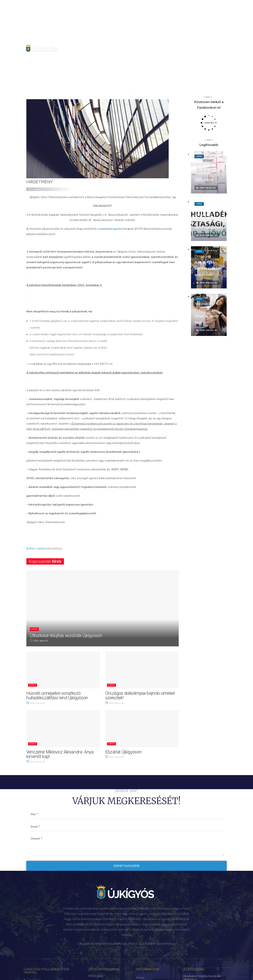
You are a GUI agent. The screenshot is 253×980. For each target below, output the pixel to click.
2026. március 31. (36, 703)
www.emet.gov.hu (110, 229)
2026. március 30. (36, 762)
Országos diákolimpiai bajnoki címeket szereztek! (140, 696)
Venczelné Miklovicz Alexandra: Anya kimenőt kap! (60, 754)
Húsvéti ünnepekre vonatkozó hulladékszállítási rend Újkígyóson (57, 696)
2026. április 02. (39, 641)
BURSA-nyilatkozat (38, 549)
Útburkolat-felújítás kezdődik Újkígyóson (66, 636)
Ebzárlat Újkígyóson (123, 752)
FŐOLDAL (96, 976)
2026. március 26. (115, 757)
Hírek (34, 629)
